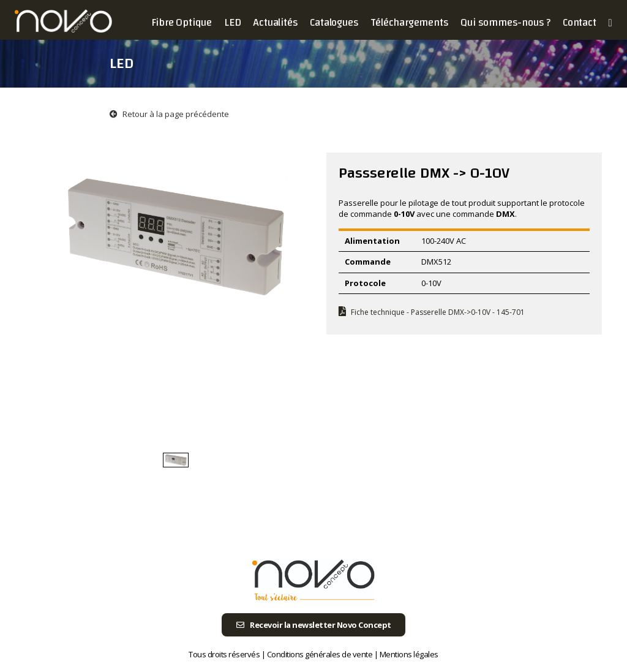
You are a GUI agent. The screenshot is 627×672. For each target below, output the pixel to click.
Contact (580, 22)
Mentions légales (409, 654)
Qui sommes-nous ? (505, 22)
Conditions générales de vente (320, 654)
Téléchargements (409, 22)
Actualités (275, 22)
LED (232, 22)
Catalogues (334, 22)
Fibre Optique (182, 22)
